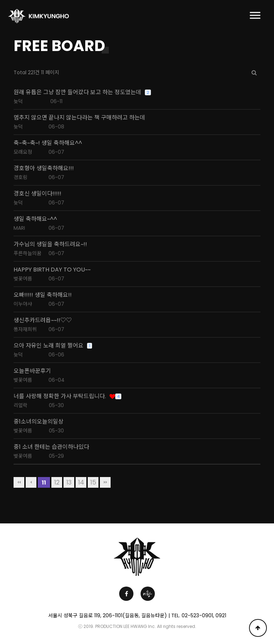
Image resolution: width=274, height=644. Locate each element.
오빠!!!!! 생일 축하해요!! (43, 295)
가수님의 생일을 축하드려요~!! (50, 244)
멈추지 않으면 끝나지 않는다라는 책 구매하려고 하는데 (79, 118)
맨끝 (105, 482)
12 (57, 482)
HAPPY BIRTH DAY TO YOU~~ (52, 270)
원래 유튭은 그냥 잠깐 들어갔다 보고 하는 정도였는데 (77, 92)
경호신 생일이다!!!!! (37, 194)
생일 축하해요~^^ (35, 219)
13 (69, 482)
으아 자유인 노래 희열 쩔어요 (49, 346)
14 (81, 482)
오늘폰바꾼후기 (32, 371)
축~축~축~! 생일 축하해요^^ (48, 143)
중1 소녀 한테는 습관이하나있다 (51, 447)
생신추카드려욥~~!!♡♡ (43, 320)
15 (93, 482)
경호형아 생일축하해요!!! (44, 168)
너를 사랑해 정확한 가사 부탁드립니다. (60, 396)
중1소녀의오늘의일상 (39, 422)
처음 (19, 482)
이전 (31, 482)
